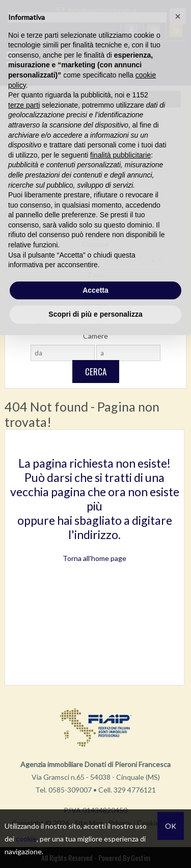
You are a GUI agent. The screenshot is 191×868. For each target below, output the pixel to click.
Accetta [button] (95, 290)
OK (171, 826)
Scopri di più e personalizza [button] (95, 314)
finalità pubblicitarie (120, 155)
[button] (178, 16)
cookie (26, 839)
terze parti (24, 105)
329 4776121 (135, 790)
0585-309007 (70, 790)
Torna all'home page (94, 558)
